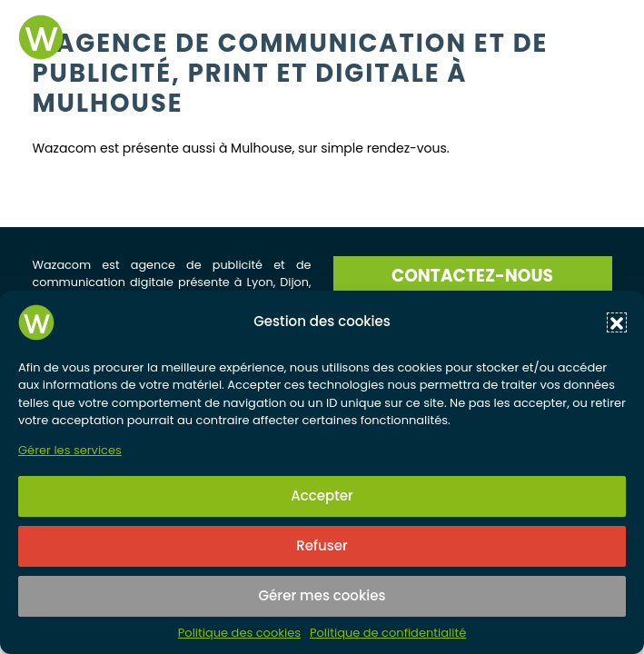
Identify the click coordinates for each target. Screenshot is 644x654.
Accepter (322, 495)
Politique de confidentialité (388, 633)
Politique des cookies (239, 633)
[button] (617, 322)
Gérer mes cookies (322, 595)
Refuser (322, 545)
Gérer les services (70, 451)
